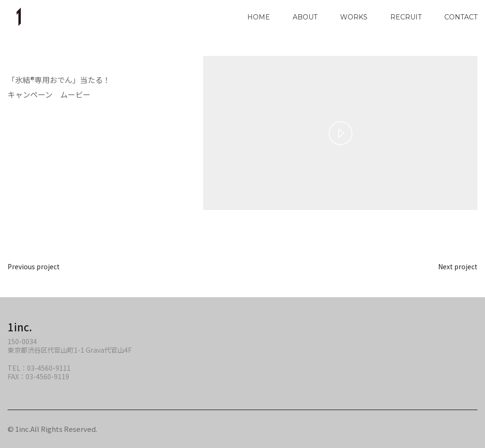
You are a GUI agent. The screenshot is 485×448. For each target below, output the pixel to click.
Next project (458, 267)
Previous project (34, 267)
